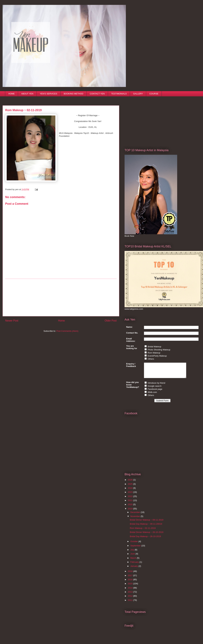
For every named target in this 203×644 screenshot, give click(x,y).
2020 (130, 507)
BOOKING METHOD (73, 94)
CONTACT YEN (97, 94)
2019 (130, 512)
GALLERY (138, 94)
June (133, 557)
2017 (130, 578)
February (135, 565)
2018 (130, 574)
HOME (12, 94)
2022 (130, 499)
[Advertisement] (149, 120)
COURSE (154, 94)
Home (62, 321)
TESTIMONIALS (119, 94)
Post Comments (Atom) (67, 331)
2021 (130, 503)
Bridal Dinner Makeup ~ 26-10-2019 (146, 535)
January (134, 569)
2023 (130, 495)
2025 (130, 487)
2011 (130, 603)
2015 (130, 586)
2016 (130, 582)
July (133, 553)
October (134, 544)
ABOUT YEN (27, 94)
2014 (130, 591)
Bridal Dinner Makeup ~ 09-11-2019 (146, 523)
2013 (130, 595)
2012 (130, 599)
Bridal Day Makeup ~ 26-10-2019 (145, 539)
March (134, 561)
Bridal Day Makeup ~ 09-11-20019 (146, 527)
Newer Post (12, 321)
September (136, 549)
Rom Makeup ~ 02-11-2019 (143, 531)
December (136, 515)
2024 (130, 491)
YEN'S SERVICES (48, 94)
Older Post (111, 321)
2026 (130, 483)
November (136, 519)
